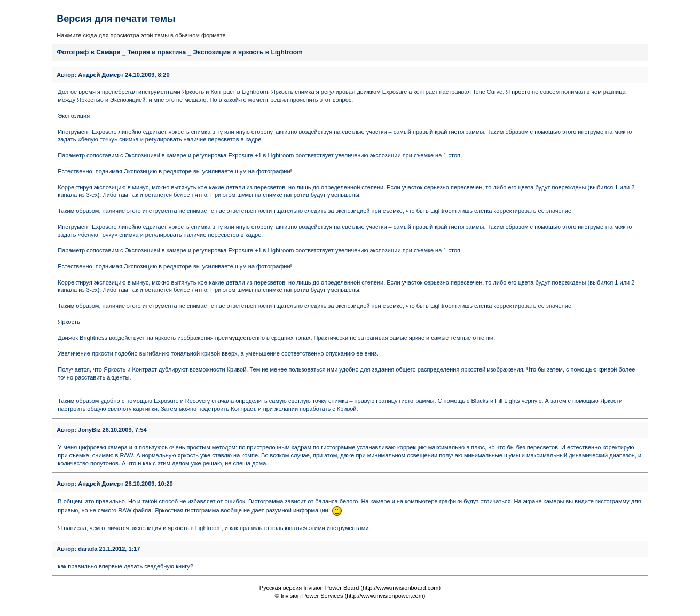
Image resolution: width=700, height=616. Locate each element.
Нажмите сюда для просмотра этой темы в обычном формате (141, 35)
